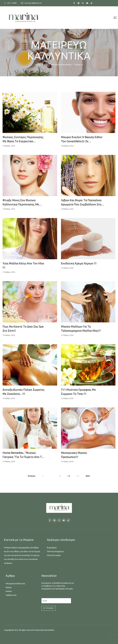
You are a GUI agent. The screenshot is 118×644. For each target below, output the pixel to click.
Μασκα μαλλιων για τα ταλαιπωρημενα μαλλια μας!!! (81, 329)
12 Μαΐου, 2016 (9, 398)
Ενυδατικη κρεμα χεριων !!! (79, 263)
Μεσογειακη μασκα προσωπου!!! (74, 455)
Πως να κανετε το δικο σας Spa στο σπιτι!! (23, 329)
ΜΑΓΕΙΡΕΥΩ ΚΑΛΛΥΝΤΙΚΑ (61, 65)
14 (78, 476)
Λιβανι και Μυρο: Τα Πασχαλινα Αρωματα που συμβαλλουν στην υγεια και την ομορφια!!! (82, 202)
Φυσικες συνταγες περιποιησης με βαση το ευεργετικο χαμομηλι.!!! (23, 139)
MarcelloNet (49, 630)
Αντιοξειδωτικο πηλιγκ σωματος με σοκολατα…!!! (24, 392)
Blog (46, 65)
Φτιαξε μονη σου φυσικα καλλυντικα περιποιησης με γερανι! (21, 202)
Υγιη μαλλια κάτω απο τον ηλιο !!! (23, 265)
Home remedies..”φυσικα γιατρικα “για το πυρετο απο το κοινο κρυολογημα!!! (23, 455)
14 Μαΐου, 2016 (9, 146)
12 (60, 476)
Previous (32, 476)
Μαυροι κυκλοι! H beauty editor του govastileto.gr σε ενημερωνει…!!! (82, 139)
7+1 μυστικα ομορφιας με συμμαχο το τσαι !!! (78, 392)
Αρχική (38, 65)
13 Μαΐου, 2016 (9, 272)
